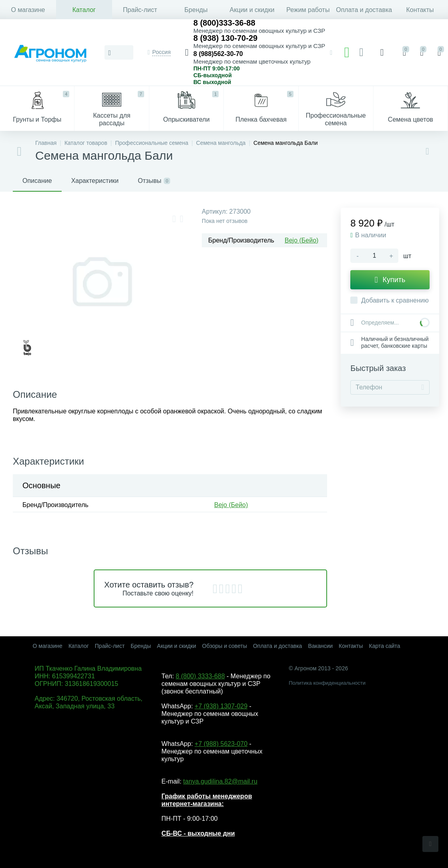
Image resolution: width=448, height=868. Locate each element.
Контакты (420, 10)
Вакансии (320, 646)
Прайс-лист (140, 10)
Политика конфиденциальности (327, 683)
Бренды (196, 10)
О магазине (28, 10)
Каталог (84, 10)
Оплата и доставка (364, 10)
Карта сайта (385, 646)
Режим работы (308, 10)
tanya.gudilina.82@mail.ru (220, 781)
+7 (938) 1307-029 (221, 706)
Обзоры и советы (225, 646)
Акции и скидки (252, 10)
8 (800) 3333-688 (200, 676)
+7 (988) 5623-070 (221, 744)
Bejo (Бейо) (301, 240)
